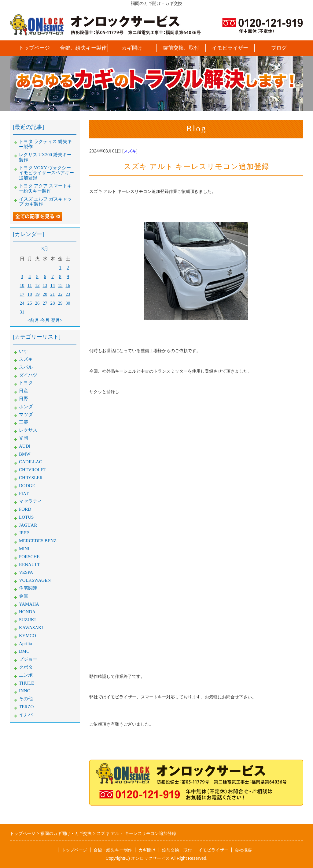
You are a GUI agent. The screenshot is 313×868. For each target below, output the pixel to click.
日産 (24, 391)
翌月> (57, 320)
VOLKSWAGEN (35, 580)
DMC (24, 651)
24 (22, 303)
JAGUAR (28, 525)
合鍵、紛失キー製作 (83, 48)
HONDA (27, 612)
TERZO (26, 707)
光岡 (24, 438)
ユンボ (26, 675)
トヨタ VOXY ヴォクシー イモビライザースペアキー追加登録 (46, 173)
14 (53, 285)
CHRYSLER (31, 478)
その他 (26, 699)
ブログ (279, 48)
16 (68, 285)
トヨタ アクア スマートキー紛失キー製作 (45, 188)
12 (37, 285)
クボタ (26, 667)
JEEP (24, 533)
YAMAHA (29, 604)
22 (60, 294)
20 (45, 294)
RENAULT (29, 565)
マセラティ (30, 501)
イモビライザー (230, 48)
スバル (26, 367)
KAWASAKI (31, 628)
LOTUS (26, 517)
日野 (24, 399)
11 (30, 285)
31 (22, 312)
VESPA (26, 572)
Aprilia (26, 644)
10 (22, 285)
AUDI (25, 446)
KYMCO (28, 636)
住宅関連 (28, 588)
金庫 (24, 596)
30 (68, 303)
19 (37, 294)
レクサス (28, 430)
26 (37, 303)
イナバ (26, 715)
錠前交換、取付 (181, 48)
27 (45, 303)
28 (53, 303)
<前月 (33, 320)
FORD (25, 509)
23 (68, 294)
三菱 (24, 422)
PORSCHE (29, 557)
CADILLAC (31, 462)
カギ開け (132, 48)
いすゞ (26, 351)
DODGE (27, 486)
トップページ (34, 48)
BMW (25, 454)
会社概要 (243, 850)
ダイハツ (28, 375)
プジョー (28, 659)
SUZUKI (27, 620)
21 (53, 294)
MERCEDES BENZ (38, 541)
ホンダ (26, 407)
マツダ (26, 415)
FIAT (24, 494)
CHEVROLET (33, 470)
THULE (26, 683)
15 (60, 285)
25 (30, 303)
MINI (24, 549)
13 (45, 285)
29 (60, 303)
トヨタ (26, 383)
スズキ (130, 151)
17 (22, 294)
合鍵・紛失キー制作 (113, 850)
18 (30, 294)
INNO (25, 691)
